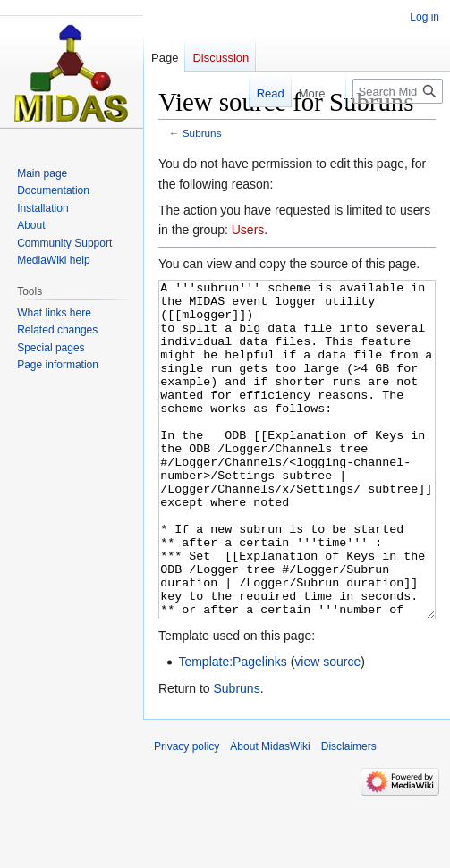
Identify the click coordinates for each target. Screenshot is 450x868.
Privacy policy (187, 813)
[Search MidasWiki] (398, 91)
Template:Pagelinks (232, 729)
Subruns (202, 133)
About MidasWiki (270, 813)
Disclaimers (349, 813)
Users (248, 230)
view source (327, 729)
